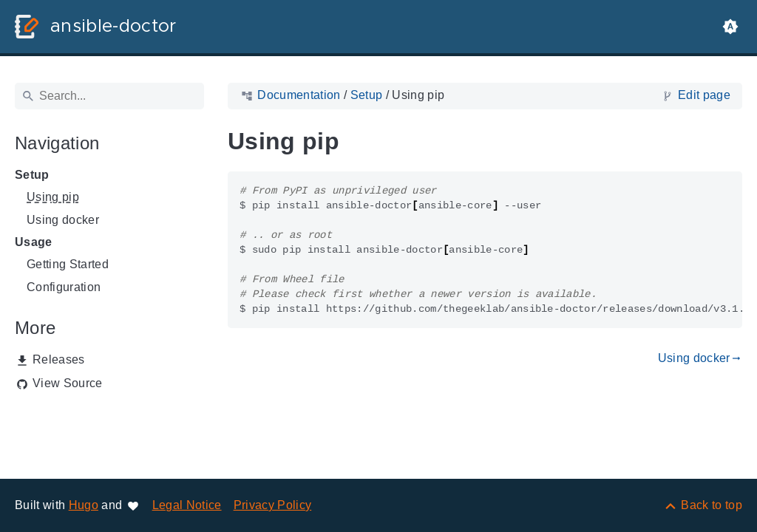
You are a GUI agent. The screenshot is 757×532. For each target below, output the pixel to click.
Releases (59, 359)
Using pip (53, 197)
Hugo (84, 505)
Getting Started (68, 264)
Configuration (64, 287)
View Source (68, 383)
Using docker (63, 220)
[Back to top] (703, 505)
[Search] (109, 96)
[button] (730, 27)
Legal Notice (187, 505)
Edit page (704, 95)
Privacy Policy (273, 505)
